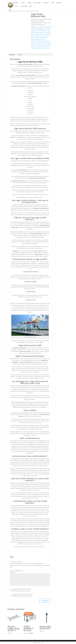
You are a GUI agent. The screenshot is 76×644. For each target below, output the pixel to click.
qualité (33, 46)
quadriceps (49, 45)
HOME (9, 3)
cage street (42, 34)
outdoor (38, 45)
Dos (47, 38)
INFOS (30, 7)
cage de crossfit (35, 34)
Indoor (38, 547)
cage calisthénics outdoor (44, 32)
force (40, 41)
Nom (11, 590)
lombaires (33, 43)
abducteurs (34, 30)
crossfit (40, 38)
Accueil (9, 11)
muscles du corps (45, 43)
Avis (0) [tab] (20, 55)
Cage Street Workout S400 (42, 36)
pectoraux (43, 45)
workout (48, 48)
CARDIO (30, 3)
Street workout (15, 11)
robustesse (43, 46)
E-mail (11, 595)
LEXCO (23, 3)
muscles (38, 43)
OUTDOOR (58, 3)
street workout (22, 11)
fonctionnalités (35, 41)
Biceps (45, 30)
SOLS (16, 7)
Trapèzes (39, 48)
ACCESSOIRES (24, 7)
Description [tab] (12, 55)
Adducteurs (40, 30)
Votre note (13, 571)
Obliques (33, 45)
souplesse (33, 48)
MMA (53, 3)
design (44, 38)
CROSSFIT (46, 3)
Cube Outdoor (41, 27)
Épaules (33, 39)
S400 (48, 46)
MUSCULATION (37, 3)
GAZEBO (10, 7)
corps (36, 38)
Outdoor (43, 547)
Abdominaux (47, 29)
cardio (32, 38)
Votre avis (13, 573)
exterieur (38, 39)
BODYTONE (15, 3)
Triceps (43, 48)
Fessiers (43, 39)
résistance (38, 46)
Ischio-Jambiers (46, 41)
